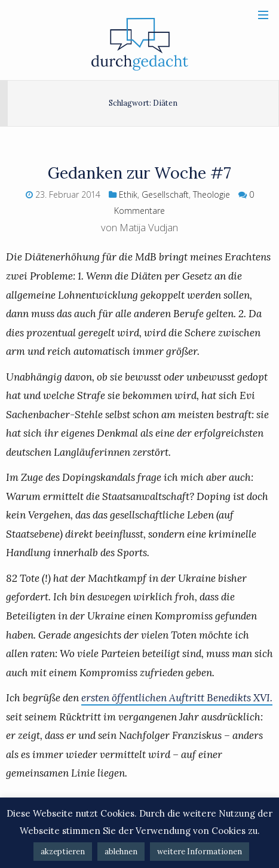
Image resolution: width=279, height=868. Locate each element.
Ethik (128, 194)
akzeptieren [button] (63, 852)
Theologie (211, 194)
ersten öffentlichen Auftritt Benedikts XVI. (177, 698)
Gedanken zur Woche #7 (139, 173)
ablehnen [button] (121, 852)
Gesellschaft (165, 194)
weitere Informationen (200, 852)
